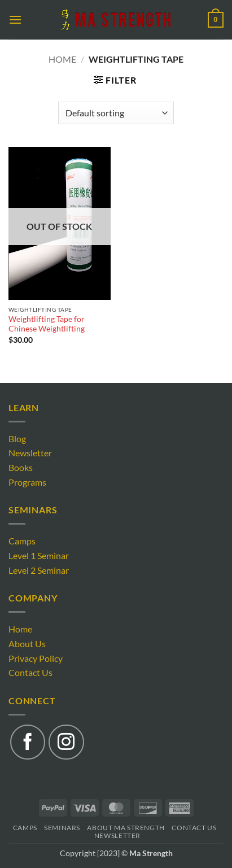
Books (21, 467)
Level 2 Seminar (39, 570)
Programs (27, 482)
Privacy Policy (36, 658)
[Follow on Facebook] (28, 742)
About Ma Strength (126, 828)
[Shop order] (116, 113)
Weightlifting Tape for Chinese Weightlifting (47, 324)
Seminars (62, 828)
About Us (27, 644)
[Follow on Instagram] (66, 742)
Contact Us (30, 672)
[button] (15, 19)
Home (62, 59)
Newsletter (30, 453)
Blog (17, 439)
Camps (22, 541)
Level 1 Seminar (39, 555)
